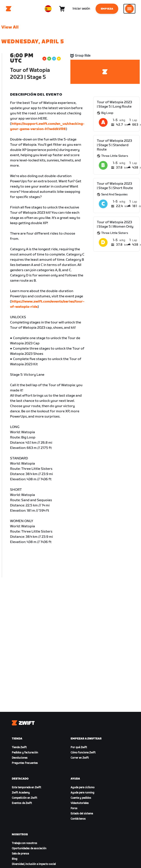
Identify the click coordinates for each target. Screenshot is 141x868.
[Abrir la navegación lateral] (129, 9)
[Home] (9, 9)
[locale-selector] (48, 9)
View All (10, 27)
